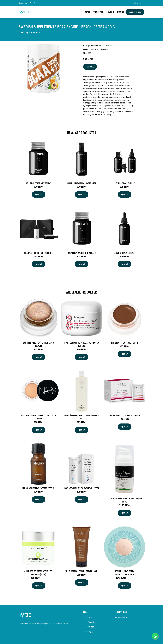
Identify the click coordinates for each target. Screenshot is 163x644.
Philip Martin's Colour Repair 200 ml (82, 571)
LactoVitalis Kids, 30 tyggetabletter (81, 488)
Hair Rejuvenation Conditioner (81, 183)
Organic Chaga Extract (125, 253)
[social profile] (30, 3)
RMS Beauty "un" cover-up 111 (125, 343)
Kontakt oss (135, 12)
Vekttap (25, 32)
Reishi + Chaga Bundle (125, 183)
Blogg (111, 12)
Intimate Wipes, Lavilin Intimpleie (125, 415)
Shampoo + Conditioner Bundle (39, 253)
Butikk (121, 12)
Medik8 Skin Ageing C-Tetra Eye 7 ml (38, 488)
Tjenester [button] (98, 12)
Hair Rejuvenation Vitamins (38, 183)
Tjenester (92, 622)
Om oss (91, 627)
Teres (87, 12)
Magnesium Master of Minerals (82, 253)
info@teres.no (137, 3)
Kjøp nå (90, 67)
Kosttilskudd (37, 32)
